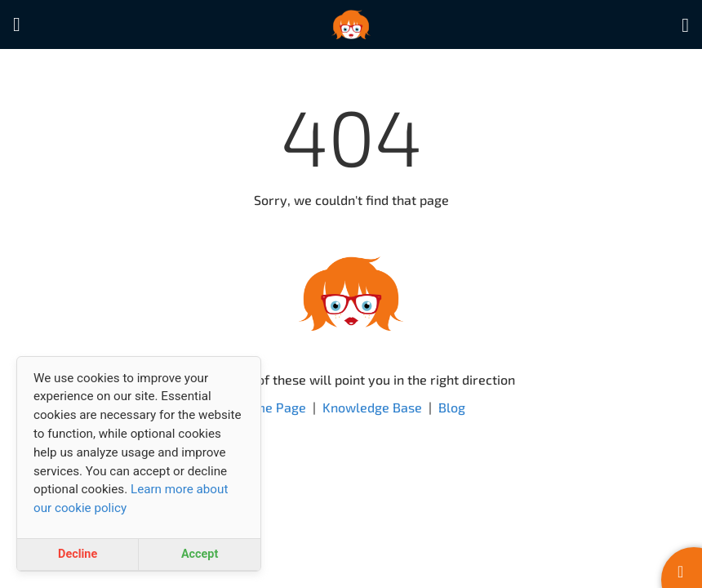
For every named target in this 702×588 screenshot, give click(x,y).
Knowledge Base (372, 407)
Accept (200, 554)
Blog (452, 407)
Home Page (272, 407)
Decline (78, 554)
